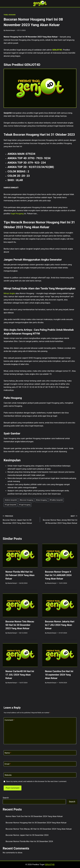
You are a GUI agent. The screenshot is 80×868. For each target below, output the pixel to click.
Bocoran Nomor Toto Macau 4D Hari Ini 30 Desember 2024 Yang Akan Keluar (39, 829)
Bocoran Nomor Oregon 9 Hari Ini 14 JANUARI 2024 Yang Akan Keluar (58, 575)
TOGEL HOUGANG (10, 15)
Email (8, 764)
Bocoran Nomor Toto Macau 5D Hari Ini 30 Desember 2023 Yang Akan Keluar (20, 625)
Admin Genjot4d (11, 500)
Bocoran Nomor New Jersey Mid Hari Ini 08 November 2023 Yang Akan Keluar (60, 519)
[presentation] (20, 556)
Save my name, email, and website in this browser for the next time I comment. (36, 781)
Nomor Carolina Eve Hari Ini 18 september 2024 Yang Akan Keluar (59, 675)
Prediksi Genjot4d (56, 500)
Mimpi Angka (9, 293)
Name (8, 753)
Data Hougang (41, 500)
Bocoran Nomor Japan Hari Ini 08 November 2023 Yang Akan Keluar (20, 519)
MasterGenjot (10, 30)
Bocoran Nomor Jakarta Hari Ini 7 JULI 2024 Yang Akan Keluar (60, 625)
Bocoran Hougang (26, 500)
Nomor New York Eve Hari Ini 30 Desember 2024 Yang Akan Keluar (34, 816)
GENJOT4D (57, 50)
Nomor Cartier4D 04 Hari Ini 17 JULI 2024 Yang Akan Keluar (20, 675)
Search (6, 798)
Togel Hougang (25, 505)
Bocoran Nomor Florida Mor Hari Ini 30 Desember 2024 (29, 841)
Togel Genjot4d (10, 505)
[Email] (40, 764)
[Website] (40, 775)
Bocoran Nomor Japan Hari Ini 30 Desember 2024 (27, 835)
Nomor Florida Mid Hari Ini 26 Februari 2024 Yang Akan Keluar (20, 575)
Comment (10, 720)
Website (8, 775)
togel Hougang (17, 214)
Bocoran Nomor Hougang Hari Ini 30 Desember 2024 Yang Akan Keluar (36, 823)
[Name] (40, 753)
